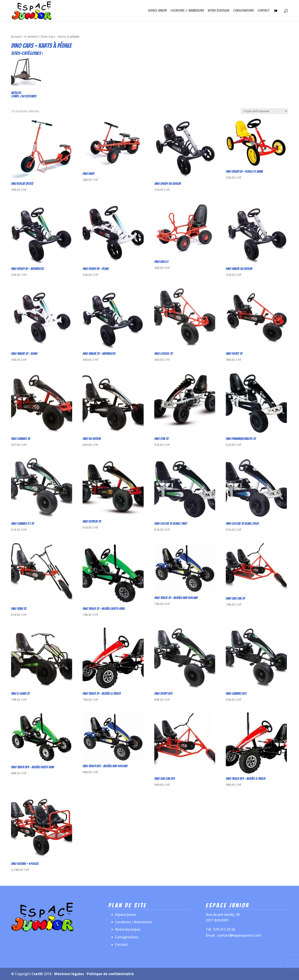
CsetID (37, 974)
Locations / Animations (187, 11)
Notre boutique (219, 11)
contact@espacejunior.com (239, 935)
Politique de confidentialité (110, 974)
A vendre (31, 36)
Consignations (243, 11)
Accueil (16, 36)
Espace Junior (157, 11)
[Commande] (264, 111)
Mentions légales (69, 974)
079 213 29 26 (224, 929)
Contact (263, 11)
